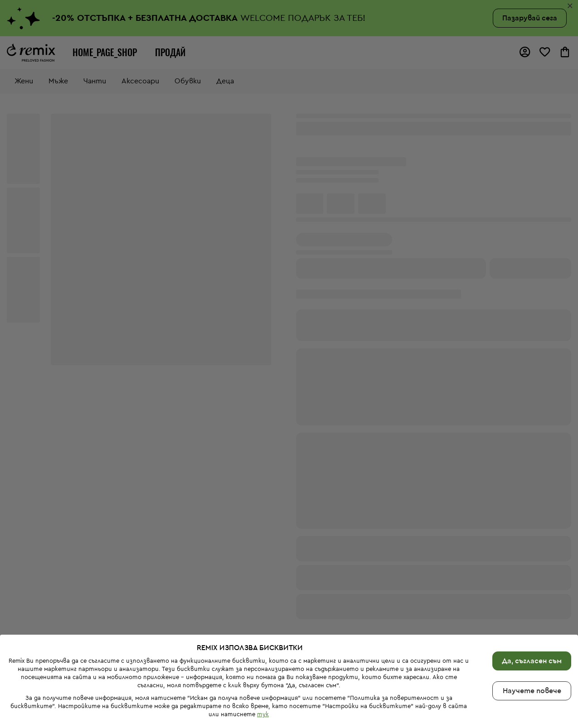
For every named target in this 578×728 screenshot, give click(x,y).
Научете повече (532, 672)
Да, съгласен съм (532, 642)
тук (263, 696)
